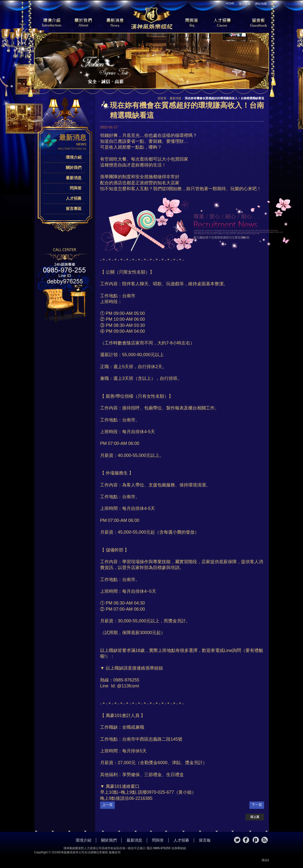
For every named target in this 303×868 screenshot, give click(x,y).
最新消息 (115, 23)
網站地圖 (261, 4)
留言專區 (74, 209)
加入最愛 (245, 4)
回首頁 (162, 98)
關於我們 (82, 23)
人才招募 (221, 23)
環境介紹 (49, 23)
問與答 (188, 23)
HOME (230, 3)
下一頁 (257, 805)
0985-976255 (162, 848)
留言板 (254, 23)
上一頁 (107, 805)
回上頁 (255, 817)
